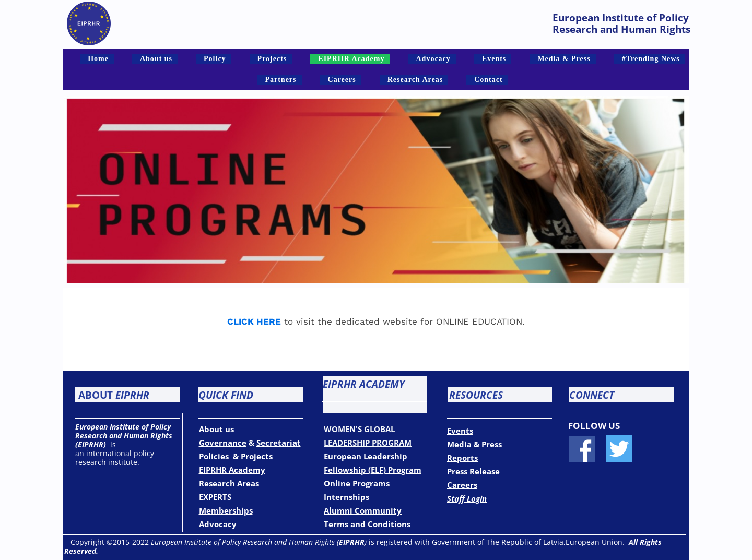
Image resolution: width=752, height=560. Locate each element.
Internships (346, 497)
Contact (488, 80)
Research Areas (415, 80)
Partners (280, 80)
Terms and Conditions (367, 524)
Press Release (473, 471)
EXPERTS (215, 497)
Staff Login (467, 498)
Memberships (226, 510)
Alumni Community (363, 510)
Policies (214, 456)
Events (494, 59)
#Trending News (651, 59)
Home (98, 59)
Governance (223, 443)
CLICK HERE (254, 321)
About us (156, 59)
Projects (272, 59)
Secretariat (279, 443)
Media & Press (564, 59)
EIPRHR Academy (351, 59)
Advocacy (433, 59)
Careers (342, 80)
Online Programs (357, 483)
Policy (215, 59)
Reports (462, 458)
